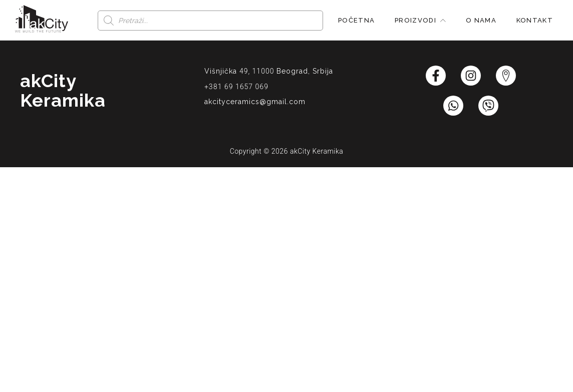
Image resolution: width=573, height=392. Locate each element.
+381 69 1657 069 (236, 87)
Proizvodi (420, 20)
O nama (481, 20)
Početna (356, 20)
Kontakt (535, 20)
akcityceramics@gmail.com (255, 102)
